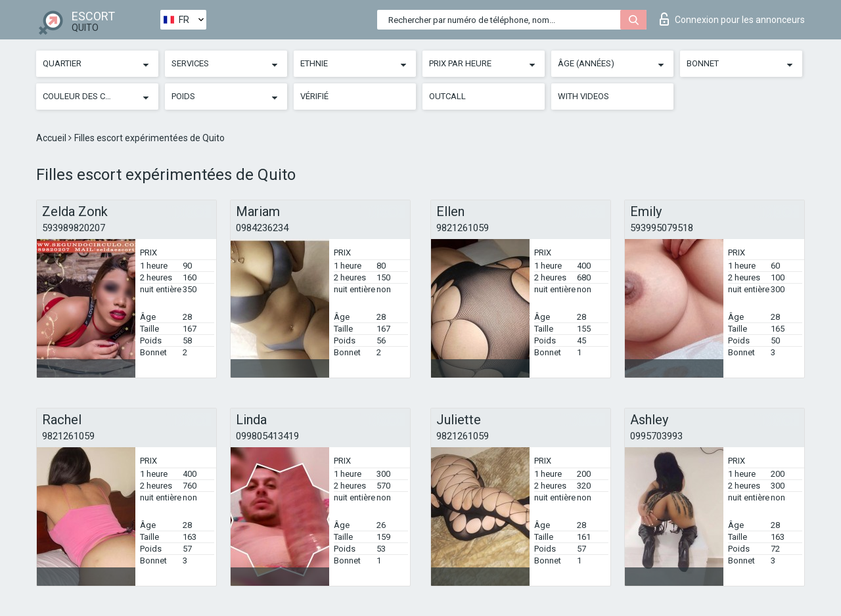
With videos (583, 96)
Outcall (447, 96)
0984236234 (262, 228)
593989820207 (74, 228)
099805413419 (267, 436)
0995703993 (656, 436)
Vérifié (314, 96)
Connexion (732, 19)
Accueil (52, 138)
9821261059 (463, 228)
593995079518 (662, 228)
